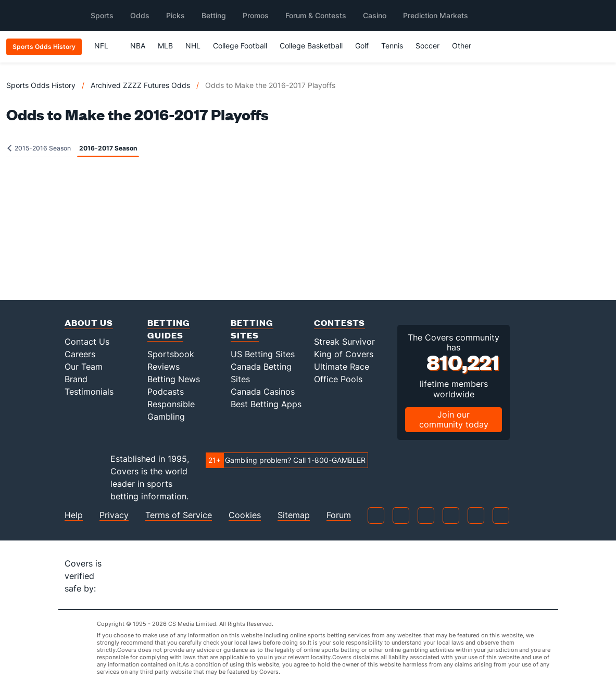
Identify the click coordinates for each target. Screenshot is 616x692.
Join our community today (454, 419)
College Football (240, 46)
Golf (362, 46)
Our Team (84, 367)
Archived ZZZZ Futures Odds (140, 85)
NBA (138, 46)
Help (74, 515)
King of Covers (344, 354)
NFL (106, 46)
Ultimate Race (342, 367)
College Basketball (311, 46)
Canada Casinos (263, 392)
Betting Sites (252, 329)
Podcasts (166, 392)
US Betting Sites (263, 354)
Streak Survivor (344, 342)
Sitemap (294, 515)
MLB (165, 46)
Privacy (114, 515)
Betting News (174, 379)
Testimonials (89, 392)
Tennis (392, 46)
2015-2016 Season (39, 148)
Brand (76, 379)
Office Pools (338, 379)
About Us (89, 323)
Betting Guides (169, 329)
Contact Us (87, 342)
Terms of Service (179, 515)
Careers (80, 354)
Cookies (245, 515)
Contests (340, 323)
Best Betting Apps (266, 404)
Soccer (428, 46)
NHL (193, 46)
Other (466, 46)
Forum (339, 515)
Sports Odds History (41, 85)
